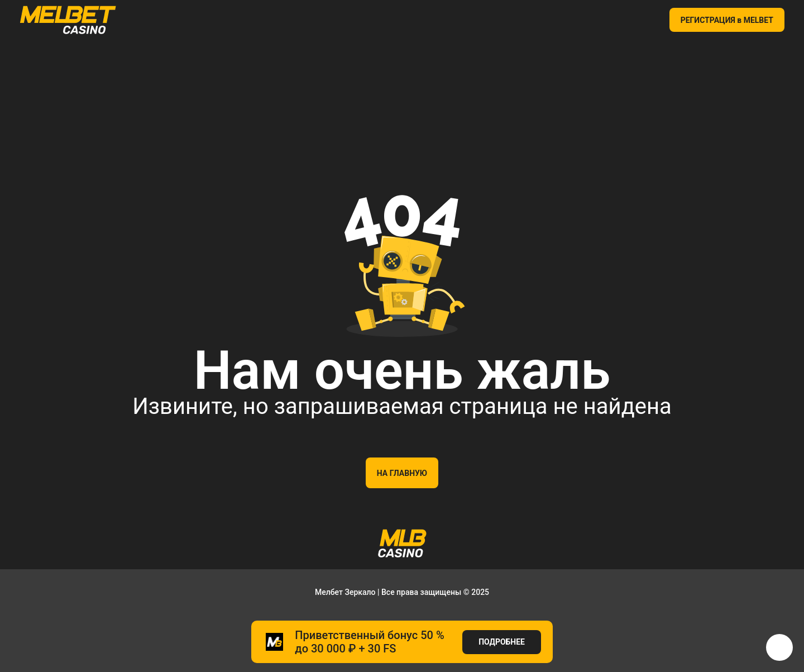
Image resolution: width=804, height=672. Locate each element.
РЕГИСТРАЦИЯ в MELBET (727, 20)
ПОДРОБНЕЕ (502, 642)
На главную (402, 473)
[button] (779, 647)
